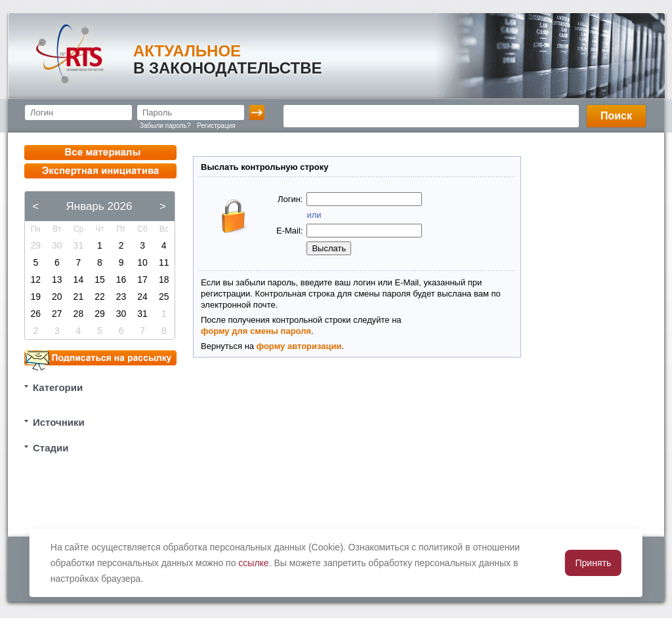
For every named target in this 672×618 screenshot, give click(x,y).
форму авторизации (299, 346)
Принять (594, 563)
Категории (58, 387)
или (314, 215)
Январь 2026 (99, 206)
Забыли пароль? (165, 126)
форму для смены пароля (256, 331)
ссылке (253, 563)
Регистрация (216, 126)
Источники (59, 422)
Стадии (51, 448)
